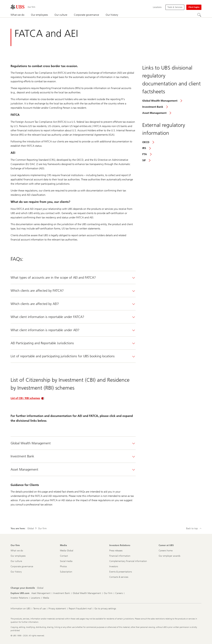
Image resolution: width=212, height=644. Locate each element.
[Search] (199, 15)
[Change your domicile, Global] (40, 588)
